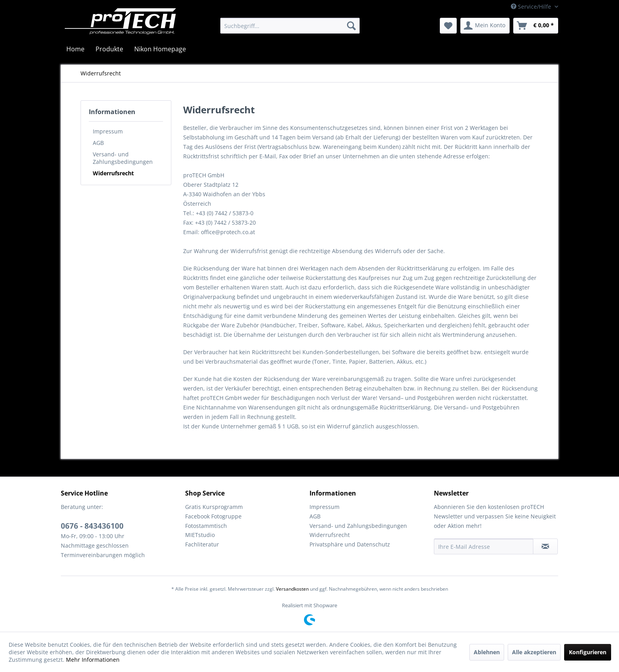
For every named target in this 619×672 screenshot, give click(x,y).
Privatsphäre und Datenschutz (350, 544)
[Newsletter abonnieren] (545, 546)
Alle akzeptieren (534, 652)
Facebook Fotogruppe (213, 516)
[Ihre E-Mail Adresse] (484, 546)
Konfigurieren (588, 652)
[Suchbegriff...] (290, 26)
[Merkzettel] (448, 26)
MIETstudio (200, 535)
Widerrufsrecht (113, 173)
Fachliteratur (202, 544)
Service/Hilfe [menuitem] (532, 7)
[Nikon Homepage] (160, 49)
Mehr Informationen (93, 660)
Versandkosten (292, 589)
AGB (98, 143)
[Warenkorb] (536, 26)
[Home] (75, 49)
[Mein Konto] (485, 26)
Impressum (108, 131)
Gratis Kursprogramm (214, 507)
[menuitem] (290, 26)
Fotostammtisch (206, 526)
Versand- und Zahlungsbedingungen (123, 158)
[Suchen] (351, 26)
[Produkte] (109, 49)
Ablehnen (487, 652)
